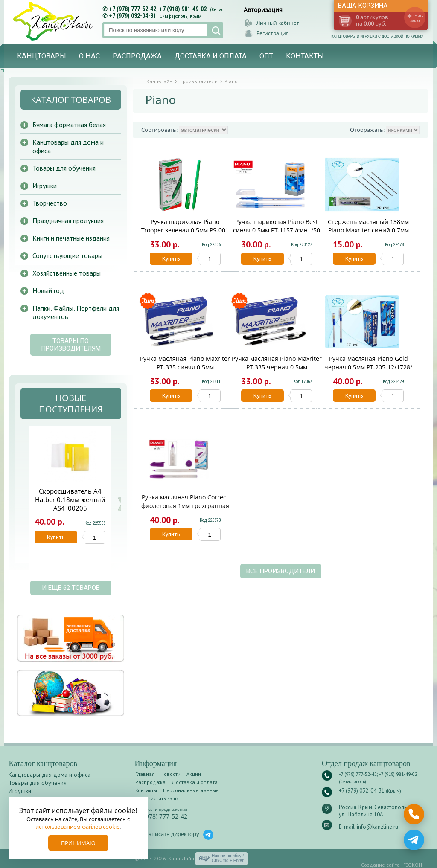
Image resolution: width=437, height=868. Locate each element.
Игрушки (45, 186)
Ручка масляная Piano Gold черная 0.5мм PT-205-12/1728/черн (368, 367)
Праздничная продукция (68, 221)
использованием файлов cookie (77, 827)
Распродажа (137, 56)
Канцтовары (42, 56)
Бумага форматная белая (69, 125)
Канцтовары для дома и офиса (68, 146)
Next (121, 504)
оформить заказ (415, 18)
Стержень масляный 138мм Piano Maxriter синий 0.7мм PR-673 (368, 230)
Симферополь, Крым (181, 16)
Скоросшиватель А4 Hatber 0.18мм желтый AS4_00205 (70, 499)
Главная (145, 774)
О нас (89, 56)
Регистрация (273, 33)
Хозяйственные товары (67, 273)
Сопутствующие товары (67, 255)
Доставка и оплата (211, 56)
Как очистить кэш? (157, 798)
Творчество (50, 203)
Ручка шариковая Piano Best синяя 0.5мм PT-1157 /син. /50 (277, 226)
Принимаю (78, 843)
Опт (266, 56)
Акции (194, 774)
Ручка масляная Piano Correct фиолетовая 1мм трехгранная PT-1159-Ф (185, 506)
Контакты (305, 56)
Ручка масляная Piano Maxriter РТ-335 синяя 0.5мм (185, 363)
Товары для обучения (64, 168)
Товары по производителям (71, 345)
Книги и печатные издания (71, 238)
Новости (170, 774)
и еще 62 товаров (71, 588)
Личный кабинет (278, 23)
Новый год (48, 290)
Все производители (281, 571)
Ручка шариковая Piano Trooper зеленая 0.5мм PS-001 (185, 226)
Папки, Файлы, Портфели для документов (76, 312)
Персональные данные (191, 790)
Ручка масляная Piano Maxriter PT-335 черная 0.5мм (277, 363)
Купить (171, 259)
